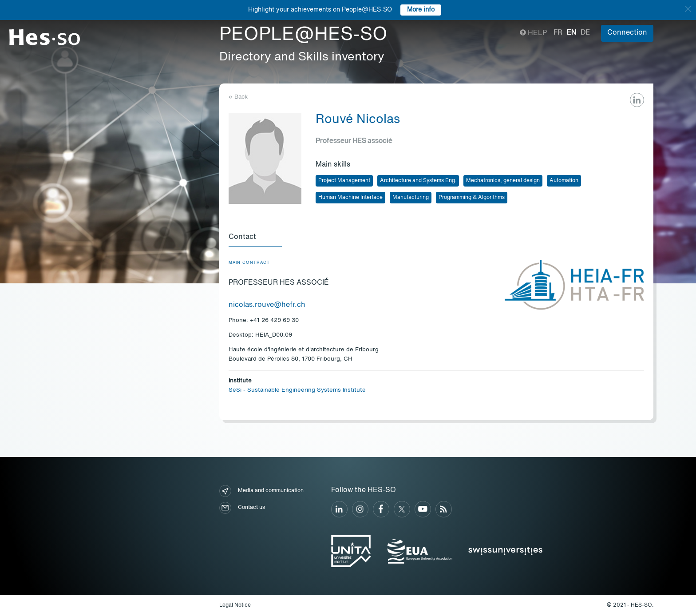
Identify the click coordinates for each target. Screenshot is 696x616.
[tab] (255, 238)
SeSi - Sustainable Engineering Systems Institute (297, 390)
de (585, 33)
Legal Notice (235, 605)
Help (533, 33)
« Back (238, 97)
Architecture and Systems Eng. (418, 181)
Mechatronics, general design (503, 181)
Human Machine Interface (350, 198)
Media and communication (261, 491)
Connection (627, 33)
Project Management (344, 181)
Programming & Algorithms (472, 198)
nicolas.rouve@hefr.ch (267, 305)
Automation (564, 181)
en (571, 33)
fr (558, 33)
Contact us (242, 508)
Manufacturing (411, 198)
